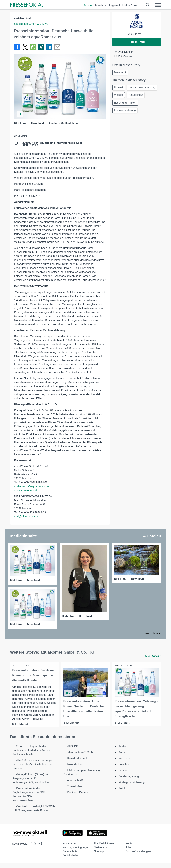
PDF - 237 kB (52, 144)
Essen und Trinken (126, 104)
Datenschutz (70, 856)
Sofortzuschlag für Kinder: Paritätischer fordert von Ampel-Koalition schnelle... (31, 755)
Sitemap (99, 856)
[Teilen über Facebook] (17, 47)
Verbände (124, 763)
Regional (114, 5)
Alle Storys (137, 34)
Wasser (119, 96)
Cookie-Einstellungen (138, 856)
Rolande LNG (75, 769)
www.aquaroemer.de (26, 490)
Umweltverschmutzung (143, 88)
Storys (88, 5)
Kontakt (130, 848)
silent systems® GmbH (81, 757)
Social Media (70, 860)
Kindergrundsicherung (132, 787)
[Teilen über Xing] (41, 47)
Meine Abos (130, 5)
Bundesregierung (129, 781)
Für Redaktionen (104, 848)
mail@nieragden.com (27, 516)
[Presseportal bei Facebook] (30, 848)
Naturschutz (137, 96)
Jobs (128, 852)
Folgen (137, 42)
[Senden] (57, 47)
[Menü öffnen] (158, 5)
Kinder (122, 751)
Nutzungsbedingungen (76, 852)
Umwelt (119, 88)
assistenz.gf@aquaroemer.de (31, 486)
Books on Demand (78, 797)
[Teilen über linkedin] (49, 47)
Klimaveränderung (125, 112)
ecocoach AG (75, 785)
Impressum (69, 848)
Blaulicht (101, 5)
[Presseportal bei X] (34, 848)
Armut (122, 757)
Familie (123, 775)
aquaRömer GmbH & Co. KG (31, 24)
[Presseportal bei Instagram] (39, 848)
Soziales (124, 769)
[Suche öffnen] (148, 5)
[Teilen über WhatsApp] (33, 47)
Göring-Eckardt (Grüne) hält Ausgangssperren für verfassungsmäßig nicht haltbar (31, 783)
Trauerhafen (75, 791)
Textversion (101, 852)
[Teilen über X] (25, 47)
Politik (122, 793)
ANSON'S (73, 751)
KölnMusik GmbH (78, 763)
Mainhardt (120, 73)
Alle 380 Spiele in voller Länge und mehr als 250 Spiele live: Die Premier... (32, 769)
